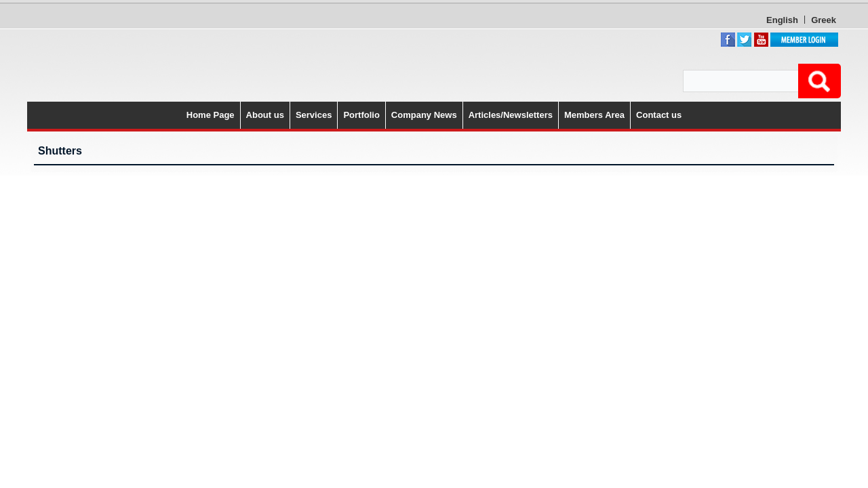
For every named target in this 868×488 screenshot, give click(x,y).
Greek (748, 20)
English (706, 20)
